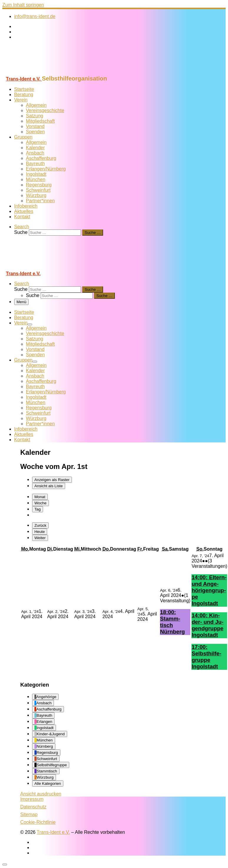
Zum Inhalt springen (23, 5)
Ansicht (41, 794)
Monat (40, 497)
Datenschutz (33, 807)
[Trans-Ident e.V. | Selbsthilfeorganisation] (39, 72)
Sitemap (29, 814)
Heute (40, 532)
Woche (41, 503)
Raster (52, 480)
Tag (38, 509)
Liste (49, 486)
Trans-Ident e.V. (53, 832)
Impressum (32, 799)
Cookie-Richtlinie (38, 822)
